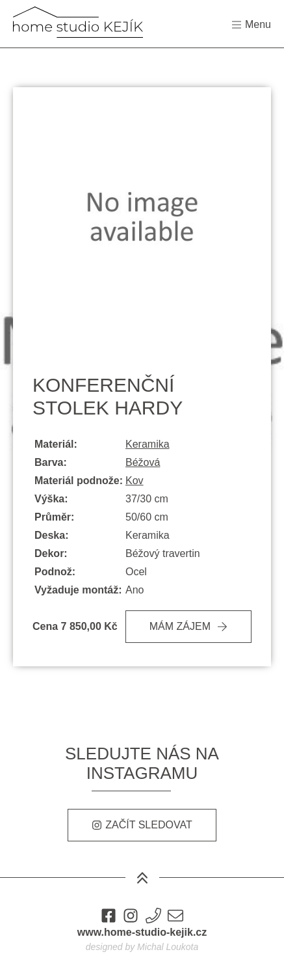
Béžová (143, 462)
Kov (135, 481)
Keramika (148, 444)
